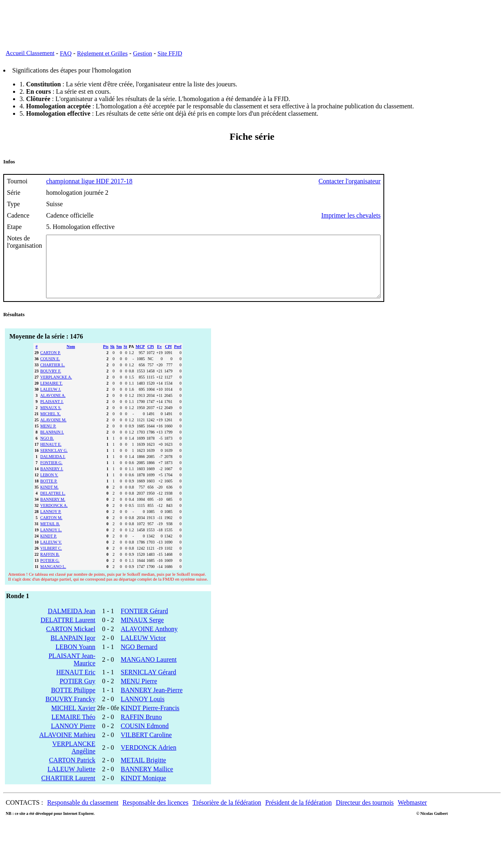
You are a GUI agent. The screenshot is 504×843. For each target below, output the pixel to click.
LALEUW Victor (143, 650)
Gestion (143, 53)
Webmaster (412, 815)
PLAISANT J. (52, 414)
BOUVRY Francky (71, 711)
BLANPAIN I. (52, 444)
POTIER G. (50, 573)
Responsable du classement (83, 815)
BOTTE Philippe (73, 702)
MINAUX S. (51, 420)
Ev (159, 359)
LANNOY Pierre (73, 738)
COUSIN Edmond (145, 738)
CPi (150, 359)
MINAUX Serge (142, 632)
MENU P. (48, 438)
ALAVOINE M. (53, 432)
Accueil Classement (30, 53)
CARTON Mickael (71, 641)
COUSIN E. (50, 371)
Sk (112, 359)
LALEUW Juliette (72, 781)
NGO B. (47, 450)
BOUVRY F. (51, 383)
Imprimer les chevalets (392, 215)
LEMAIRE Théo (73, 729)
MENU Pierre (139, 693)
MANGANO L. (53, 579)
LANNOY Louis (142, 711)
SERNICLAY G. (54, 463)
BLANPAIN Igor (73, 650)
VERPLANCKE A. (56, 389)
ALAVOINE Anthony (149, 641)
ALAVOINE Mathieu (67, 747)
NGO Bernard (139, 659)
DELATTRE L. (53, 505)
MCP (140, 359)
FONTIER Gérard (144, 623)
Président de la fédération (298, 815)
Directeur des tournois (365, 815)
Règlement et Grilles (102, 53)
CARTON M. (51, 530)
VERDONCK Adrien (148, 760)
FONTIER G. (51, 475)
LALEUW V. (51, 554)
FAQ (66, 53)
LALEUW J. (51, 402)
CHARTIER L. (53, 377)
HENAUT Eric (76, 684)
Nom (71, 359)
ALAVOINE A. (53, 408)
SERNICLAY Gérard (148, 684)
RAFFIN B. (50, 567)
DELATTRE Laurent (68, 632)
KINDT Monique (143, 790)
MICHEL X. (51, 426)
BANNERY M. (53, 512)
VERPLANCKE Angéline (74, 760)
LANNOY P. (51, 524)
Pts (106, 359)
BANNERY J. (52, 481)
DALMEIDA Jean (72, 623)
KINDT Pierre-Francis (150, 720)
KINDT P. (48, 548)
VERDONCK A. (54, 518)
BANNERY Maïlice (147, 781)
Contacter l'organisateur (390, 181)
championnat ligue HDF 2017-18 (89, 181)
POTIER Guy (77, 693)
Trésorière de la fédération (227, 815)
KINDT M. (50, 499)
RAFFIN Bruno (141, 729)
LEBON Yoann (75, 659)
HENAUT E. (51, 457)
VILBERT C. (51, 560)
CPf (168, 359)
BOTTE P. (49, 493)
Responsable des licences (156, 815)
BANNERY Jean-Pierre (152, 702)
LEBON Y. (49, 487)
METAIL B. (50, 536)
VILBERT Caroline (146, 747)
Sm (119, 359)
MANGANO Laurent (149, 672)
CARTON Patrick (72, 772)
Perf (178, 359)
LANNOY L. (51, 542)
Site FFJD (170, 53)
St (125, 359)
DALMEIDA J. (53, 469)
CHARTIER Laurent (68, 790)
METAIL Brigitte (143, 772)
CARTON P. (51, 365)
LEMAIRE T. (52, 395)
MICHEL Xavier (73, 720)
